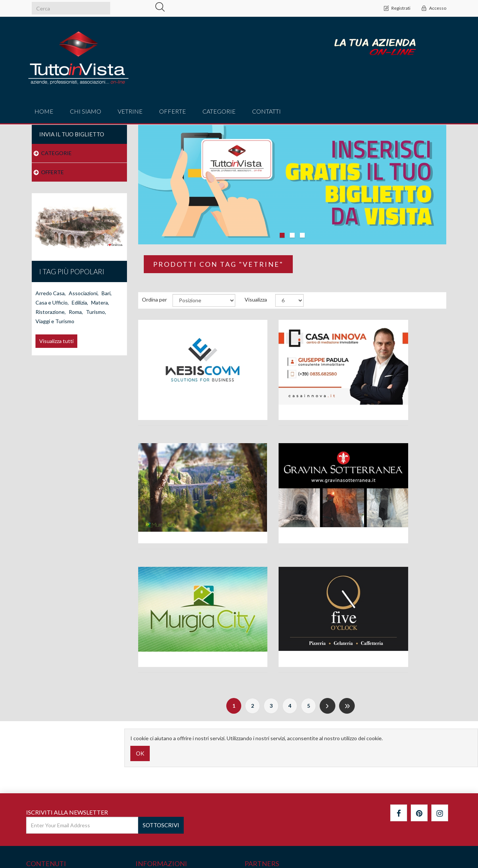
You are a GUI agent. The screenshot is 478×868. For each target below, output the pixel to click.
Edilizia (80, 302)
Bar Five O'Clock (398, 521)
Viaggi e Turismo (55, 321)
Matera (100, 302)
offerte (173, 111)
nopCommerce (72, 847)
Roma (76, 312)
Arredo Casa (51, 293)
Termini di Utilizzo (159, 804)
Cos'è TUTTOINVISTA (164, 759)
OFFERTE (52, 172)
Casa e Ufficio (52, 302)
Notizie (37, 774)
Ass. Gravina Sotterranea (186, 521)
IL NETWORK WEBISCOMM (172, 774)
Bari (107, 293)
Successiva (328, 585)
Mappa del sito (46, 789)
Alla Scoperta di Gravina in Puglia (398, 396)
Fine (347, 585)
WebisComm (437, 850)
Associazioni (84, 293)
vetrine (130, 111)
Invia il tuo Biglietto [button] (72, 134)
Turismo (96, 312)
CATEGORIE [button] (219, 111)
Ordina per (154, 299)
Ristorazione (51, 312)
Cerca (36, 759)
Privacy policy (154, 789)
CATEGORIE (56, 153)
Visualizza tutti (56, 341)
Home (44, 111)
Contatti (266, 111)
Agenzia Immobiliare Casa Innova (292, 396)
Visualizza (256, 299)
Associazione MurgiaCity (292, 521)
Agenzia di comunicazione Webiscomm (186, 399)
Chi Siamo (86, 111)
